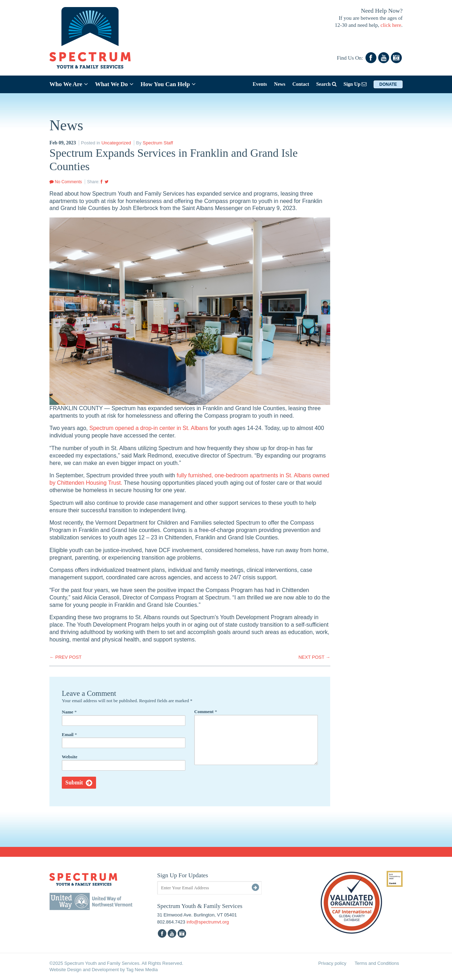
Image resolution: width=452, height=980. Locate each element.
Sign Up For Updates (183, 875)
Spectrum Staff (158, 143)
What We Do (114, 84)
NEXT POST (314, 657)
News (280, 84)
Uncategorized (116, 143)
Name (69, 712)
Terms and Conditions (377, 963)
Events (260, 84)
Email (69, 734)
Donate (388, 84)
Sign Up (355, 84)
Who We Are (69, 84)
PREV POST (66, 657)
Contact (301, 84)
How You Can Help (168, 84)
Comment (206, 712)
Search (326, 84)
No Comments (66, 182)
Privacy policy (332, 963)
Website (70, 757)
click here (391, 25)
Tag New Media (142, 970)
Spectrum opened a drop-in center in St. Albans (149, 428)
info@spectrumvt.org (208, 922)
